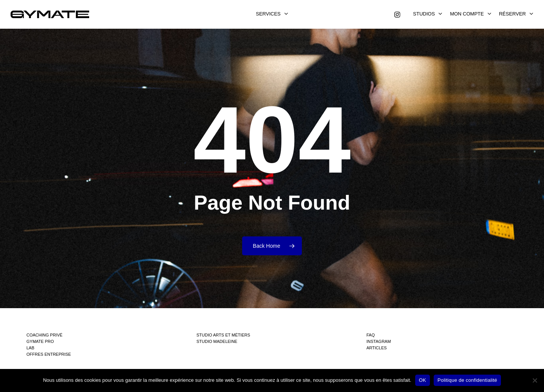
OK (423, 380)
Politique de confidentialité (467, 380)
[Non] (535, 380)
